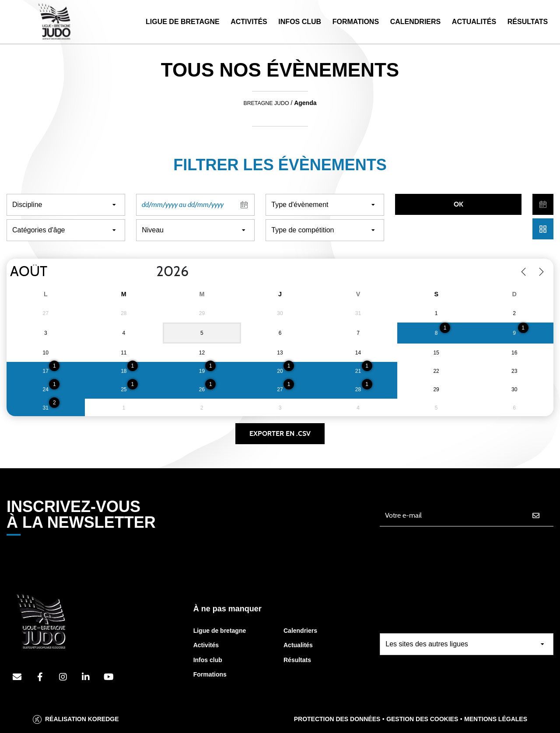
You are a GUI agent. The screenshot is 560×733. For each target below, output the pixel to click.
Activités (249, 22)
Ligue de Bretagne (183, 22)
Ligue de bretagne (220, 631)
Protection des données (337, 719)
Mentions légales (496, 719)
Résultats (528, 22)
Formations (356, 22)
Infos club (208, 660)
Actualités (474, 22)
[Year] (149, 272)
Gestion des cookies (422, 719)
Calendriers (416, 22)
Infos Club (300, 22)
